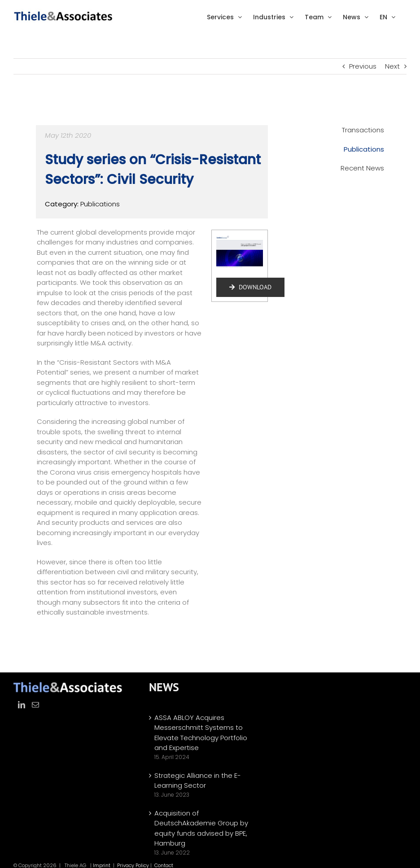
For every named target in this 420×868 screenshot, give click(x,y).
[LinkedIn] (22, 705)
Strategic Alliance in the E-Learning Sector (198, 781)
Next (392, 66)
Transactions (363, 130)
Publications (364, 149)
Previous (363, 66)
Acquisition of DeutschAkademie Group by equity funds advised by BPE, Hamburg (201, 828)
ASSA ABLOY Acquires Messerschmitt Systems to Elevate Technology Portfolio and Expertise (201, 733)
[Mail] (35, 705)
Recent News (362, 168)
